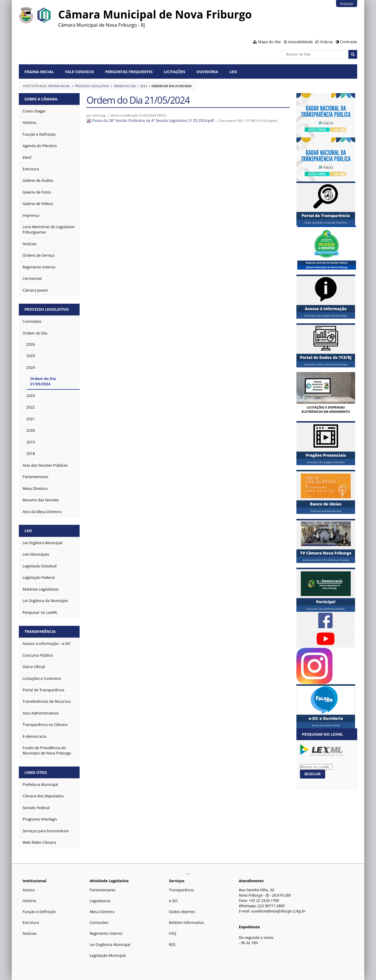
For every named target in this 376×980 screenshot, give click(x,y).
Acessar (347, 4)
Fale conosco (80, 72)
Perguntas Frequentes (129, 72)
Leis (233, 72)
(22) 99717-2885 (271, 906)
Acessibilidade (300, 42)
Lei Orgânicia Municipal (110, 944)
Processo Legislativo (92, 86)
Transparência (40, 631)
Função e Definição (39, 912)
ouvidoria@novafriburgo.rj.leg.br (278, 911)
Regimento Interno (106, 933)
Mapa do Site (269, 42)
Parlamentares (102, 890)
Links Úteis (36, 772)
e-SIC (173, 901)
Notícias (30, 933)
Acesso (29, 890)
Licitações (175, 72)
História (30, 901)
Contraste (349, 42)
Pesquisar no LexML (323, 734)
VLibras (326, 42)
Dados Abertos (182, 912)
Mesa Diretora (102, 912)
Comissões (99, 922)
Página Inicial (39, 72)
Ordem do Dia (125, 86)
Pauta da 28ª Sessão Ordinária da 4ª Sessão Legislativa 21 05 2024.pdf (151, 120)
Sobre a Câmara (41, 99)
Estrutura (31, 922)
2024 (144, 86)
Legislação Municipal (108, 955)
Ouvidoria (207, 72)
